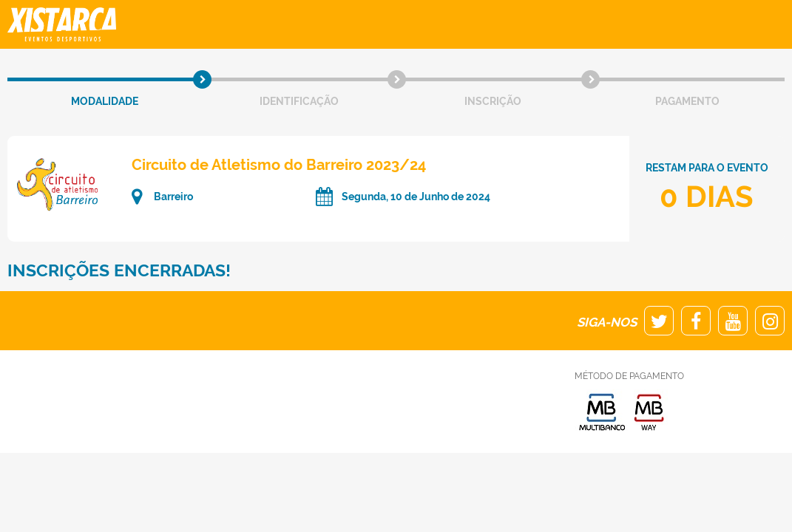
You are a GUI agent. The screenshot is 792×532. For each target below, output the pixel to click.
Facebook (696, 321)
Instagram (770, 321)
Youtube (733, 321)
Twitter (659, 321)
